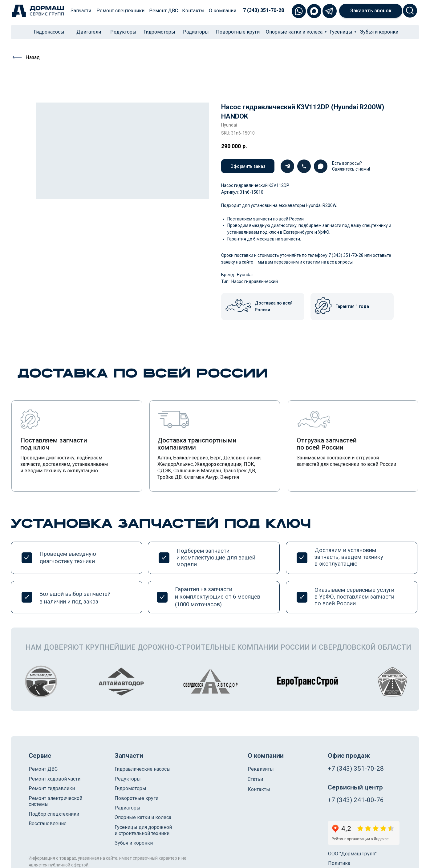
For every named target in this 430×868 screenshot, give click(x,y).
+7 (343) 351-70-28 (356, 769)
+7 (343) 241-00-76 (356, 800)
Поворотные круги (136, 798)
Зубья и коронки (134, 843)
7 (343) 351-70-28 (264, 10)
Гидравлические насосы (143, 769)
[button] (371, 11)
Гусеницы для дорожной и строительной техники (143, 830)
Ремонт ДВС (43, 769)
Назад (33, 57)
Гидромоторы (130, 788)
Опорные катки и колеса (143, 817)
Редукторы (128, 779)
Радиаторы (128, 808)
